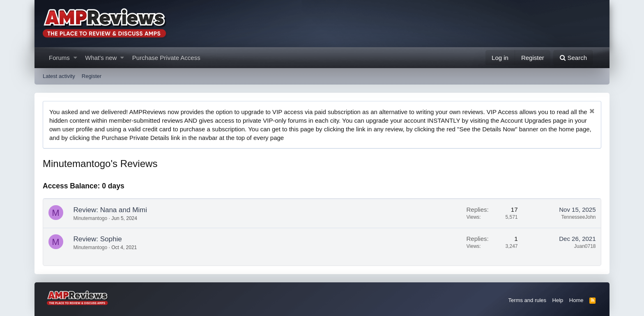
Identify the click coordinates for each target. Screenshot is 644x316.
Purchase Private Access (166, 58)
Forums (59, 58)
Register (92, 76)
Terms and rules (527, 300)
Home (576, 300)
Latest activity (59, 76)
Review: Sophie (98, 239)
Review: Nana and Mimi (110, 210)
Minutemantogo (91, 218)
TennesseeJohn (578, 217)
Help (558, 300)
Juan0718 (585, 246)
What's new (101, 58)
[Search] (573, 58)
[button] (75, 58)
